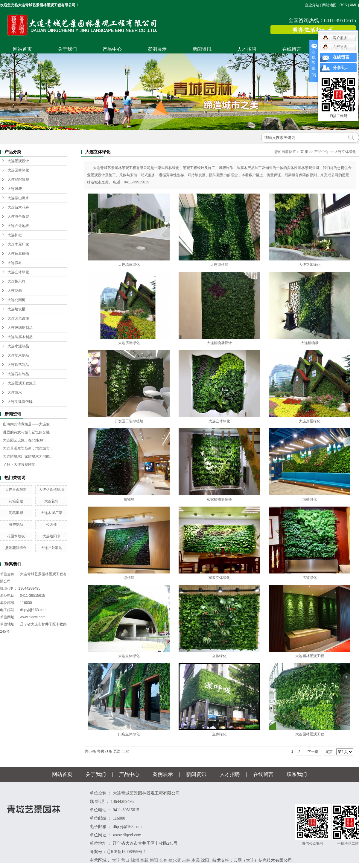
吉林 (186, 860)
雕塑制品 (16, 525)
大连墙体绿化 (129, 265)
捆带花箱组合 (16, 548)
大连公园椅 (16, 300)
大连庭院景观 (18, 180)
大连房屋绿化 (129, 343)
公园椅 (51, 525)
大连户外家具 (51, 548)
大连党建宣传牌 (20, 402)
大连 (116, 860)
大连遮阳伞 (51, 536)
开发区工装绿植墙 (129, 421)
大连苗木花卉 (18, 207)
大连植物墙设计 (219, 343)
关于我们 (67, 49)
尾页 (329, 752)
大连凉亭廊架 (18, 217)
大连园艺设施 (18, 318)
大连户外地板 (18, 226)
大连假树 (15, 263)
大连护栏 (15, 235)
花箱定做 (16, 501)
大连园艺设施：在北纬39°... (25, 440)
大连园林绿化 (18, 170)
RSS (343, 5)
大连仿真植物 (18, 254)
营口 (125, 860)
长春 (163, 860)
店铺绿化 (310, 578)
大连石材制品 (18, 374)
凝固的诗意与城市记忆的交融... (28, 432)
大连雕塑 (15, 189)
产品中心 (112, 49)
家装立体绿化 (219, 578)
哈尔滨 (175, 860)
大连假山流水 (18, 198)
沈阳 (205, 860)
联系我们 (337, 49)
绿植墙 (129, 578)
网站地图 (329, 5)
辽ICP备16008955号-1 (126, 852)
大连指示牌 (16, 281)
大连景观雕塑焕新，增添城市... (28, 448)
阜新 (144, 860)
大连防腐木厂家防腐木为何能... (28, 456)
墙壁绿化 (310, 499)
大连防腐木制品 (20, 337)
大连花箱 (15, 291)
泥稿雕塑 (16, 513)
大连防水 (15, 392)
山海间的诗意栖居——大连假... (28, 424)
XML (353, 5)
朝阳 (154, 860)
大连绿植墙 (219, 265)
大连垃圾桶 (16, 309)
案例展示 (157, 49)
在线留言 (292, 49)
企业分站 (312, 5)
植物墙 (129, 499)
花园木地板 (16, 536)
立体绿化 (219, 656)
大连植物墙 (310, 343)
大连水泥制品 (18, 346)
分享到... (341, 68)
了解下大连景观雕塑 (19, 464)
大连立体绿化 (18, 272)
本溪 (196, 860)
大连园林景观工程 (310, 656)
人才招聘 (247, 49)
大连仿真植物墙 (51, 490)
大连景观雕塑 (16, 490)
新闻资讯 (202, 49)
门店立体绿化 (129, 734)
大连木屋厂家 (18, 244)
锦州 (135, 860)
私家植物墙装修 (219, 499)
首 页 (304, 152)
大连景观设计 (18, 161)
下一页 (313, 752)
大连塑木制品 (18, 355)
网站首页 (22, 49)
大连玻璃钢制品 (20, 328)
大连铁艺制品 (18, 365)
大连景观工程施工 (22, 383)
